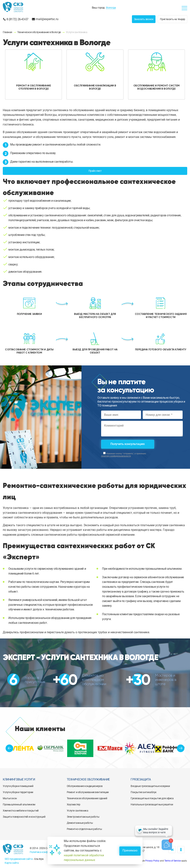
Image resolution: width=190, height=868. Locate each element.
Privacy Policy (152, 861)
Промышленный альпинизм (19, 804)
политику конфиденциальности (116, 456)
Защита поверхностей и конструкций (24, 817)
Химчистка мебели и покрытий (21, 811)
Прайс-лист (95, 171)
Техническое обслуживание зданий (87, 798)
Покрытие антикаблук (144, 792)
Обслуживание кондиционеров (85, 786)
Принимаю (130, 850)
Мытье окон (10, 798)
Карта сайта (12, 863)
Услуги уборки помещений (18, 786)
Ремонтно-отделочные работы (84, 829)
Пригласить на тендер (173, 19)
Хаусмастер (74, 804)
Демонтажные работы (80, 823)
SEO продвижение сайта (19, 859)
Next (181, 748)
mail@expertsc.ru (47, 19)
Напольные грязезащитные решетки (152, 804)
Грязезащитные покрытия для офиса (152, 798)
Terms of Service (173, 861)
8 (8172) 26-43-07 (17, 19)
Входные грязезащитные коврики (150, 786)
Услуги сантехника (78, 811)
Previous (9, 748)
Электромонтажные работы (83, 817)
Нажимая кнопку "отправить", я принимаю (124, 455)
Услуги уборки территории (18, 792)
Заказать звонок (144, 19)
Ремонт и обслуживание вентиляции (88, 792)
